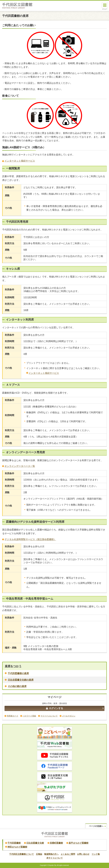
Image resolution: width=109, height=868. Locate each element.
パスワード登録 (29, 716)
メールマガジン (69, 716)
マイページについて (49, 716)
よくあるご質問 (68, 854)
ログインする (55, 708)
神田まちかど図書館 (17, 847)
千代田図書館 (14, 843)
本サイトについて (55, 858)
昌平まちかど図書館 (78, 843)
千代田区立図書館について (22, 854)
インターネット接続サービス (20, 161)
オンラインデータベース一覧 (20, 466)
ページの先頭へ (96, 826)
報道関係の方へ (51, 854)
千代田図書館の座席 (18, 673)
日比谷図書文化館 (35, 843)
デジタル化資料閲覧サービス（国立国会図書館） (30, 539)
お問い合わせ (83, 854)
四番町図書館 (56, 843)
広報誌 (39, 854)
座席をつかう (13, 666)
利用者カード (13, 716)
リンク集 (96, 854)
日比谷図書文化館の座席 (21, 680)
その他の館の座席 (17, 686)
